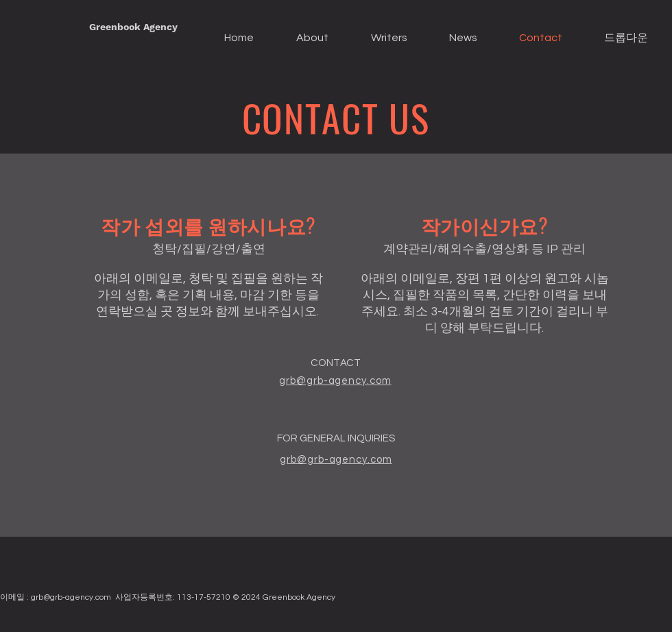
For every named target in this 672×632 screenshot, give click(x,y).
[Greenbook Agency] (133, 27)
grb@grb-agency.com (71, 597)
